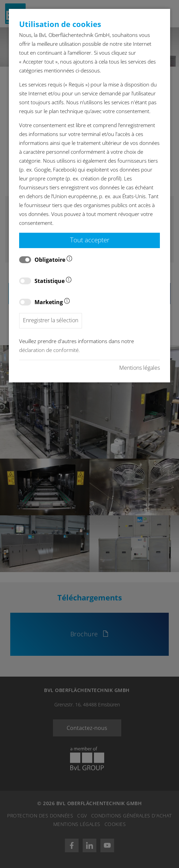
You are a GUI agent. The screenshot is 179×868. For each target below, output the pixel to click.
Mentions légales (140, 368)
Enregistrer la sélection (51, 320)
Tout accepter (90, 240)
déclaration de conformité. (50, 350)
